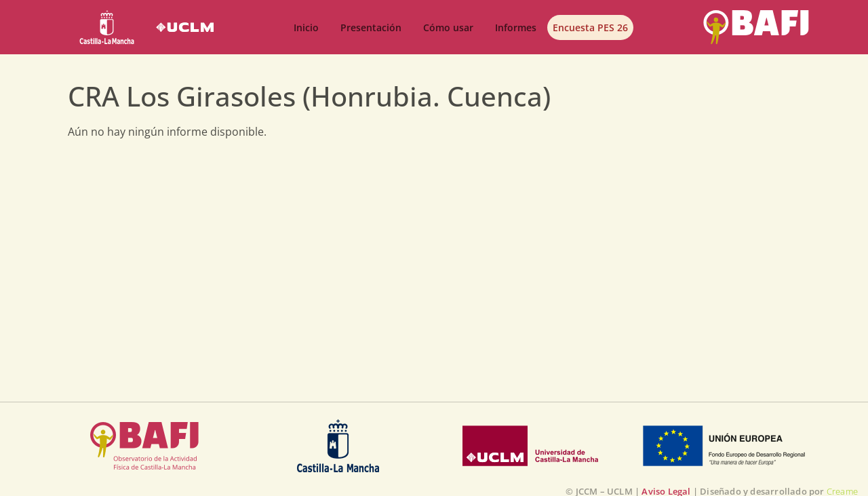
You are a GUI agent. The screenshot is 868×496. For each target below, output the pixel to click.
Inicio (306, 27)
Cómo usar (448, 27)
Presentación (371, 27)
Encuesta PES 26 (590, 27)
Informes (516, 27)
